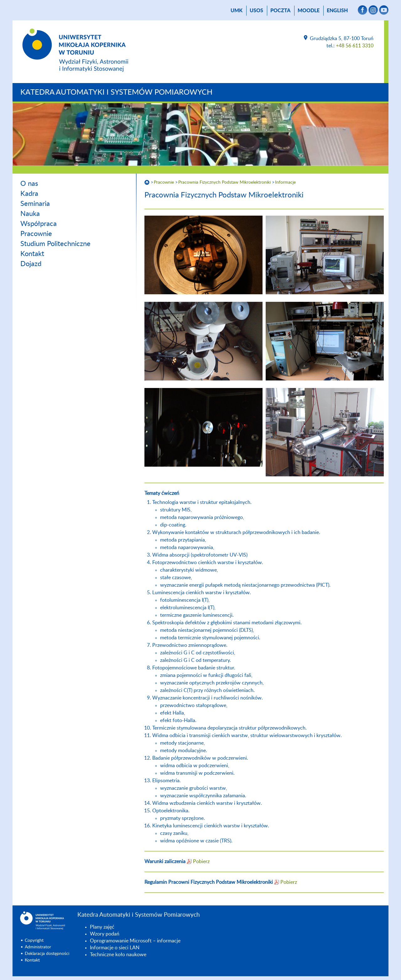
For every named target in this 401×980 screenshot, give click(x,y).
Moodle (309, 11)
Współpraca (39, 224)
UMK (237, 11)
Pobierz (201, 862)
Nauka (30, 214)
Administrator (38, 947)
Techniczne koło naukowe (118, 955)
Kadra (29, 194)
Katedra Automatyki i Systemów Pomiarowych (116, 92)
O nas (29, 184)
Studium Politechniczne (55, 244)
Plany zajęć (102, 927)
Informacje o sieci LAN (115, 948)
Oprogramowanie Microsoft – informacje (135, 941)
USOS (256, 11)
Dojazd (31, 264)
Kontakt (32, 254)
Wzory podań (105, 934)
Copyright (34, 941)
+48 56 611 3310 (355, 46)
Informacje (285, 182)
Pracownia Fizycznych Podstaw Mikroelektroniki (224, 182)
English (337, 11)
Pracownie (36, 234)
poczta (280, 11)
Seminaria (35, 204)
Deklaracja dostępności (47, 954)
